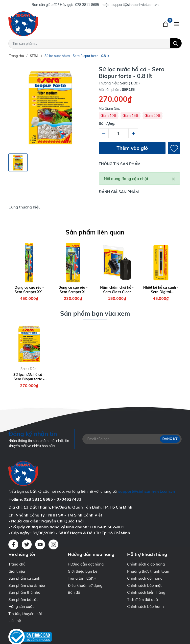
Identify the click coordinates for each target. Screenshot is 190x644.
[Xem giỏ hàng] (166, 24)
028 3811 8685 (87, 5)
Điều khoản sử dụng (85, 585)
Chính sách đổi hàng (145, 578)
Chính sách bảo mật (144, 585)
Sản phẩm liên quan (95, 232)
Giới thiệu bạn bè (83, 571)
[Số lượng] (119, 133)
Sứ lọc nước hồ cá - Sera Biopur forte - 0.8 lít (29, 377)
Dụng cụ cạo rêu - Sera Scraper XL (73, 290)
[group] (50, 108)
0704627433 (69, 499)
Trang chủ (17, 564)
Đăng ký (170, 439)
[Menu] (177, 24)
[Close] (173, 179)
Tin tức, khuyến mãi (25, 614)
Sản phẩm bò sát (23, 600)
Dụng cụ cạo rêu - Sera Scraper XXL (29, 290)
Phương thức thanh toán (148, 571)
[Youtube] (40, 544)
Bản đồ (74, 592)
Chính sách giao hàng (146, 564)
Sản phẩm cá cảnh (24, 578)
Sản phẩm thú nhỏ (24, 592)
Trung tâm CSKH (82, 578)
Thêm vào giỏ (132, 148)
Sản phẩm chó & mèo (27, 585)
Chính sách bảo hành (145, 606)
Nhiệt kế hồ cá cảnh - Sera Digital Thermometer (161, 290)
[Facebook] (13, 544)
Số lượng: (107, 123)
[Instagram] (53, 544)
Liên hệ (15, 621)
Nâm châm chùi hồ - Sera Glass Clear (117, 290)
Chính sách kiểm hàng (146, 592)
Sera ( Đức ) (29, 369)
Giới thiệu (17, 571)
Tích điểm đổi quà (142, 600)
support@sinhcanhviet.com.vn (135, 5)
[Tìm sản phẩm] (95, 44)
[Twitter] (27, 544)
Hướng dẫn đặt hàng (86, 564)
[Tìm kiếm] (176, 43)
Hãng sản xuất (21, 606)
